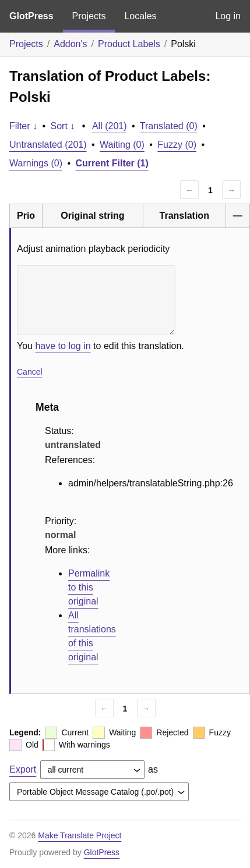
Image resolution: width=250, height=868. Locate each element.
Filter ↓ (23, 126)
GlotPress (31, 16)
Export (23, 769)
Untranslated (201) (48, 145)
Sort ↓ (63, 126)
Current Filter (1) (112, 163)
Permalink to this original (89, 587)
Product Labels (129, 44)
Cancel (30, 372)
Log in (228, 16)
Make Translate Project (80, 835)
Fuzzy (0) (177, 145)
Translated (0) (169, 126)
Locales (140, 16)
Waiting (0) (122, 145)
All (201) (110, 126)
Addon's (70, 44)
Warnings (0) (36, 163)
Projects (89, 16)
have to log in (63, 346)
